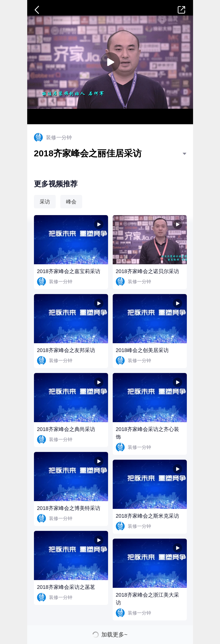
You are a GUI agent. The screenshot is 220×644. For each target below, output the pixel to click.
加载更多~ (114, 635)
